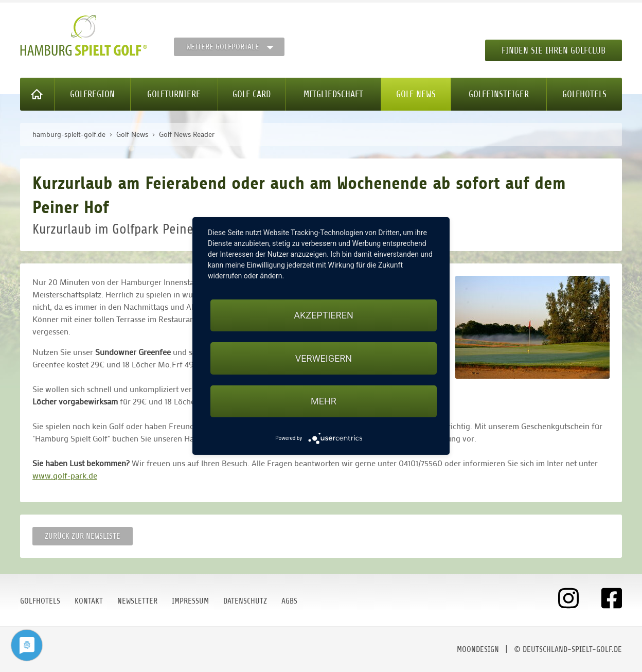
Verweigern (324, 358)
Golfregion (92, 94)
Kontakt (89, 601)
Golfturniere (174, 94)
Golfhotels (584, 94)
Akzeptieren (323, 315)
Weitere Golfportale (223, 47)
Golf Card (252, 94)
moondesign (478, 649)
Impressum (190, 601)
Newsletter (137, 601)
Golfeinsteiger (499, 94)
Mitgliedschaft (333, 94)
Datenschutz (245, 601)
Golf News (416, 94)
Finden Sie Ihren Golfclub (554, 50)
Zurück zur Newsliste (83, 536)
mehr (324, 401)
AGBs (289, 601)
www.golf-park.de (65, 475)
